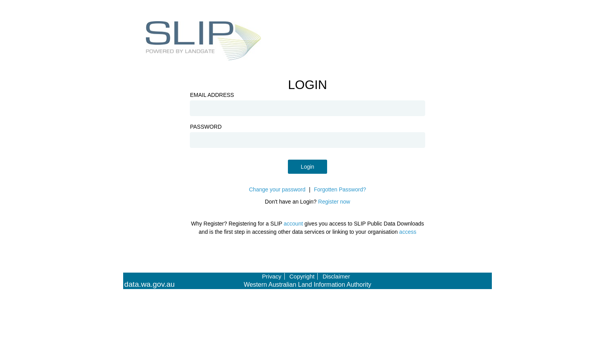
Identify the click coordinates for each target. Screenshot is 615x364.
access (408, 232)
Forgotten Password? (340, 189)
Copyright (302, 276)
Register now (334, 202)
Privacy (272, 276)
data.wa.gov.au (150, 284)
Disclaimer (336, 276)
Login (307, 167)
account (293, 224)
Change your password (277, 189)
